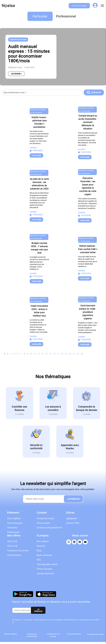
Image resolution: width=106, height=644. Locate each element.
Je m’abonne (73, 499)
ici (13, 622)
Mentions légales (11, 634)
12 (39, 354)
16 (54, 354)
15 (50, 354)
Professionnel (66, 16)
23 (82, 354)
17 (58, 354)
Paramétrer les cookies (95, 634)
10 (31, 354)
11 (35, 354)
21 (74, 354)
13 (43, 354)
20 (70, 354)
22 (78, 354)
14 (46, 354)
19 (66, 354)
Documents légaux (74, 634)
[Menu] (102, 6)
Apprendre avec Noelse (18, 40)
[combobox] (42, 92)
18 (62, 354)
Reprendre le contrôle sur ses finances (38, 111)
